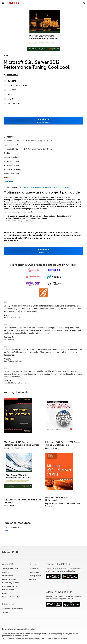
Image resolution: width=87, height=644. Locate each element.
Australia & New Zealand (13, 609)
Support (33, 564)
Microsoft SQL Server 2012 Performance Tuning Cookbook (46, 187)
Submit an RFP (8, 590)
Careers (6, 572)
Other (6, 531)
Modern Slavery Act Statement (57, 638)
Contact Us (34, 569)
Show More (8, 182)
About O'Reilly (9, 564)
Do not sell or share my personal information (18, 629)
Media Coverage (9, 579)
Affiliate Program (9, 586)
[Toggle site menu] (3, 3)
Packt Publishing (14, 103)
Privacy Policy (35, 576)
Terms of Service (8, 638)
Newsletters (34, 572)
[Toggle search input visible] (84, 3)
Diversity (6, 593)
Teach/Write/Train (10, 569)
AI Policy (33, 579)
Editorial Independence (36, 638)
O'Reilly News (8, 576)
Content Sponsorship (11, 597)
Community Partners (11, 583)
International (9, 604)
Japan (5, 612)
